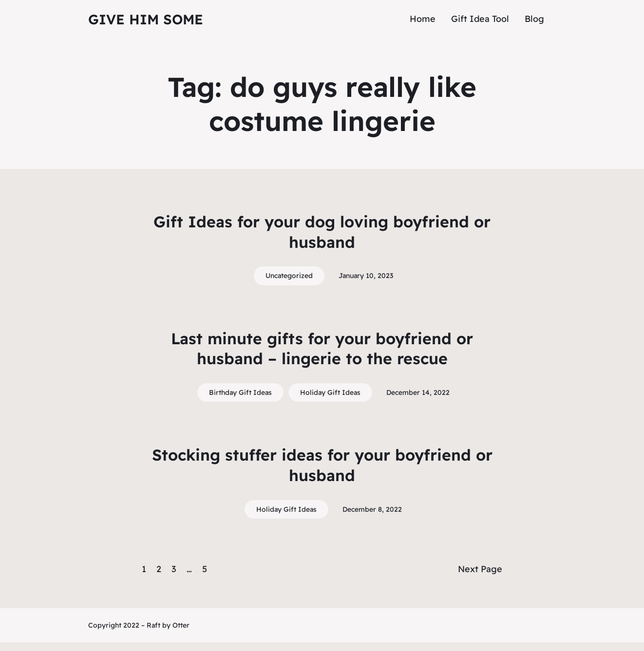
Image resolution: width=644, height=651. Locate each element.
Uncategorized (289, 276)
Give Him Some (146, 19)
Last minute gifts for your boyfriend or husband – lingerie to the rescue (322, 349)
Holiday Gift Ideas (330, 392)
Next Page (480, 569)
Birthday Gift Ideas (240, 392)
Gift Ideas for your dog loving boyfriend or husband (322, 232)
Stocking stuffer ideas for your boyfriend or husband (322, 465)
